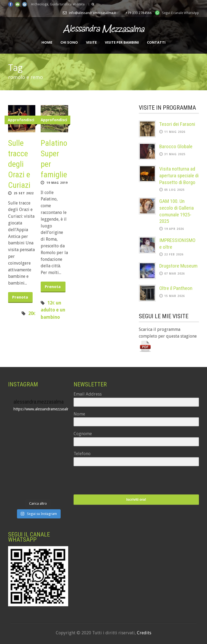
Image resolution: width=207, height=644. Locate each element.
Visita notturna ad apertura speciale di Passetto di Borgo (179, 175)
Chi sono (69, 42)
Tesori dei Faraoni (177, 124)
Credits (144, 633)
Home (47, 42)
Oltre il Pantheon (176, 288)
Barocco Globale (176, 146)
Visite (91, 42)
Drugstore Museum (178, 266)
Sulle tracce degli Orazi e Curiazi (19, 164)
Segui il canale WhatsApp (180, 13)
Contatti (156, 42)
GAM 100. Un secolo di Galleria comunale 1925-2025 (177, 211)
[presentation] (107, 481)
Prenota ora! (20, 299)
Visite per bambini (122, 42)
